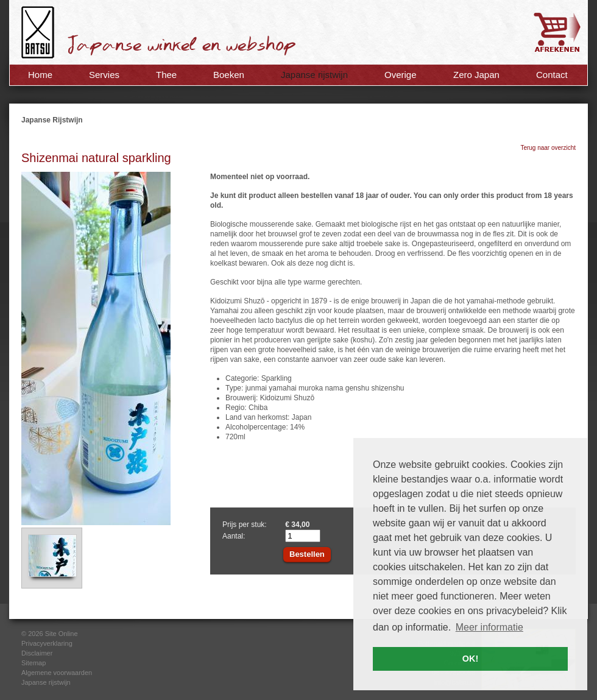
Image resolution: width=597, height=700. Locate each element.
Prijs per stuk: (245, 525)
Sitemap (34, 663)
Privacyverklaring (47, 643)
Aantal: (234, 536)
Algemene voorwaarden (57, 673)
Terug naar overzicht (548, 148)
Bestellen (307, 554)
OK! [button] (470, 659)
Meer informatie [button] (489, 627)
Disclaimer (37, 653)
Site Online (62, 634)
